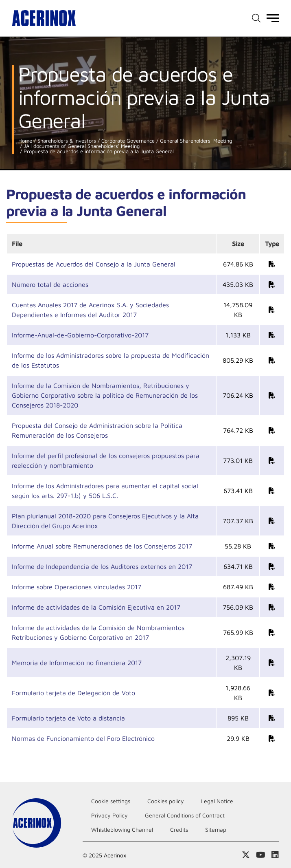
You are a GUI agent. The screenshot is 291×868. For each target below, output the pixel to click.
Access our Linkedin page (275, 855)
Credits (179, 829)
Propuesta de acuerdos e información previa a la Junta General (98, 151)
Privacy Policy (109, 815)
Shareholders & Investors (66, 141)
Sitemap (216, 829)
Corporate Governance (127, 141)
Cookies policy (166, 801)
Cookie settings (111, 801)
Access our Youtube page (261, 855)
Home (25, 141)
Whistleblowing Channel (122, 829)
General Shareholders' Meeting (195, 141)
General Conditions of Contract (185, 815)
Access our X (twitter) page (246, 855)
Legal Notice (217, 801)
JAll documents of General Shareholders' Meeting (81, 146)
